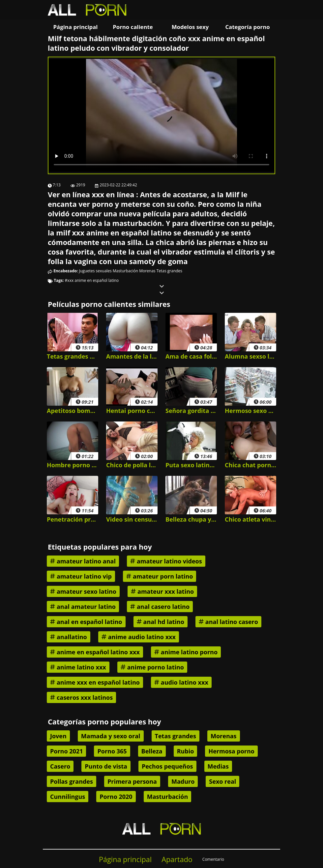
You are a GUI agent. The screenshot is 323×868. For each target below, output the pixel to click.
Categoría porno (247, 27)
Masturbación (125, 271)
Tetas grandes (169, 271)
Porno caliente (133, 27)
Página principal (76, 27)
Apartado (177, 859)
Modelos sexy (190, 27)
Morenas (147, 271)
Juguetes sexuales (95, 271)
